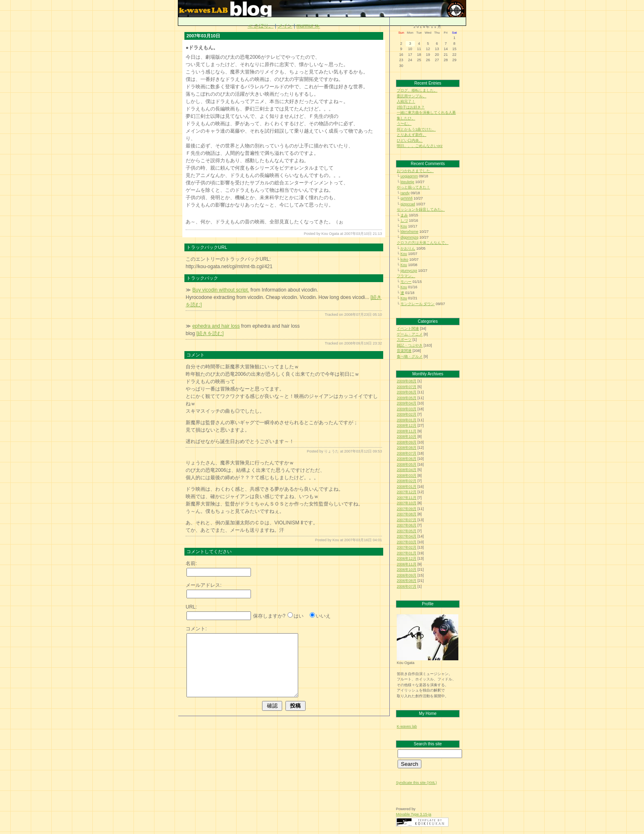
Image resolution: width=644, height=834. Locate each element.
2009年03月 (407, 409)
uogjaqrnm (409, 176)
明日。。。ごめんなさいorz (420, 146)
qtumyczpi (409, 271)
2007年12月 (407, 492)
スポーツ (404, 340)
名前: (191, 563)
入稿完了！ (406, 101)
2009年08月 (407, 381)
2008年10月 (407, 437)
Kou (404, 226)
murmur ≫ (308, 26)
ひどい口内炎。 (410, 140)
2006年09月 (407, 575)
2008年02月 (407, 481)
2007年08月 (407, 514)
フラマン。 (406, 276)
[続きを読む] (210, 333)
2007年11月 (407, 498)
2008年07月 (407, 453)
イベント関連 (408, 329)
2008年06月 (407, 459)
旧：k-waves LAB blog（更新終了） (454, 8)
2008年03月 (407, 476)
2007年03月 (407, 542)
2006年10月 (407, 570)
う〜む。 (404, 124)
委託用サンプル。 (412, 96)
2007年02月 (407, 547)
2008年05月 (407, 464)
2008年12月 (407, 425)
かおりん (408, 248)
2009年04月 (407, 403)
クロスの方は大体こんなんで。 (423, 243)
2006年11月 (407, 564)
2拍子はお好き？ (411, 107)
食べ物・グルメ (410, 356)
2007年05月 (407, 531)
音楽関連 (404, 351)
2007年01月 (407, 553)
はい (299, 616)
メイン (285, 26)
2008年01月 (407, 487)
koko (404, 260)
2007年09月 (407, 509)
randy (405, 193)
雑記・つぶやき (410, 345)
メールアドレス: (204, 585)
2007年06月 (407, 525)
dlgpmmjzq (409, 237)
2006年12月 (407, 558)
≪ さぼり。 (261, 26)
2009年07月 (407, 387)
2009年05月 (407, 398)
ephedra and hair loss (216, 326)
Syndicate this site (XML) (416, 783)
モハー (406, 282)
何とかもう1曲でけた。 (416, 129)
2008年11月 (407, 431)
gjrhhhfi (407, 198)
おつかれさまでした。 (415, 171)
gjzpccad (408, 204)
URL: (191, 607)
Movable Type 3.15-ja (414, 814)
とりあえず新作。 (412, 135)
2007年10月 (407, 503)
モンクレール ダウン (418, 304)
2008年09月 (407, 442)
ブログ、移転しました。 (417, 90)
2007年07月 (407, 520)
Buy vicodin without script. (221, 290)
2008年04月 (407, 470)
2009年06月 (407, 392)
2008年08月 (407, 448)
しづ (404, 221)
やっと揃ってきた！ (413, 187)
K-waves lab (407, 726)
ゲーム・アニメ (410, 334)
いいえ (323, 616)
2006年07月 (407, 586)
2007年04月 (407, 536)
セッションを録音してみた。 (421, 209)
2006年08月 (407, 581)
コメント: (196, 629)
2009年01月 (407, 420)
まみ (404, 215)
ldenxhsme (409, 232)
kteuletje (407, 182)
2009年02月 (407, 414)
